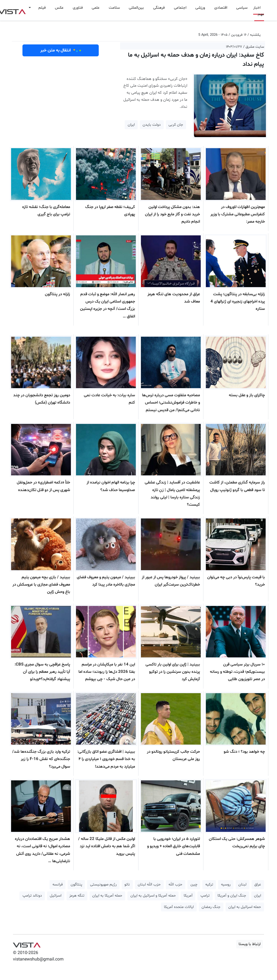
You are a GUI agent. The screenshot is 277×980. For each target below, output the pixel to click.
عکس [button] (59, 8)
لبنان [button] (242, 885)
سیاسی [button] (242, 8)
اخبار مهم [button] (259, 11)
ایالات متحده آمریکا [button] (179, 907)
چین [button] (194, 885)
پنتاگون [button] (76, 885)
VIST (27, 944)
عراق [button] (258, 885)
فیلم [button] (42, 8)
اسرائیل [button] (56, 896)
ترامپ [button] (205, 896)
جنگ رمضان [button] (211, 907)
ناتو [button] (127, 885)
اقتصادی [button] (221, 8)
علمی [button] (96, 8)
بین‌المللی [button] (136, 8)
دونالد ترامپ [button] (32, 896)
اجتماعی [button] (180, 8)
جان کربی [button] (176, 125)
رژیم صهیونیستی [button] (103, 885)
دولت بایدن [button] (152, 125)
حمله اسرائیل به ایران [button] (245, 907)
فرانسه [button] (58, 885)
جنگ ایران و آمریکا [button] (232, 896)
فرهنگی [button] (159, 8)
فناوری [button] (78, 8)
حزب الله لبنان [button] (149, 885)
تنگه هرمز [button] (77, 896)
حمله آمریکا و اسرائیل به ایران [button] (153, 896)
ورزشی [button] (200, 8)
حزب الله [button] (175, 885)
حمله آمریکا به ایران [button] (107, 896)
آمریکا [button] (188, 896)
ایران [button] (131, 125)
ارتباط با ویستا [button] (250, 944)
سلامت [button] (114, 8)
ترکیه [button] (209, 885)
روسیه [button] (226, 885)
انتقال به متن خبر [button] (61, 50)
